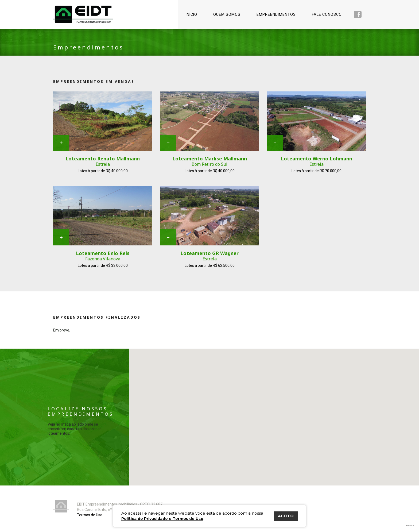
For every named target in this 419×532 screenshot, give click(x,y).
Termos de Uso (90, 515)
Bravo (410, 525)
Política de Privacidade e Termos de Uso (162, 519)
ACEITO (286, 516)
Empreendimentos (276, 14)
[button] (308, 452)
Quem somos (227, 14)
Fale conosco (327, 14)
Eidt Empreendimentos (83, 14)
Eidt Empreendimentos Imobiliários (61, 506)
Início (191, 14)
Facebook (358, 14)
